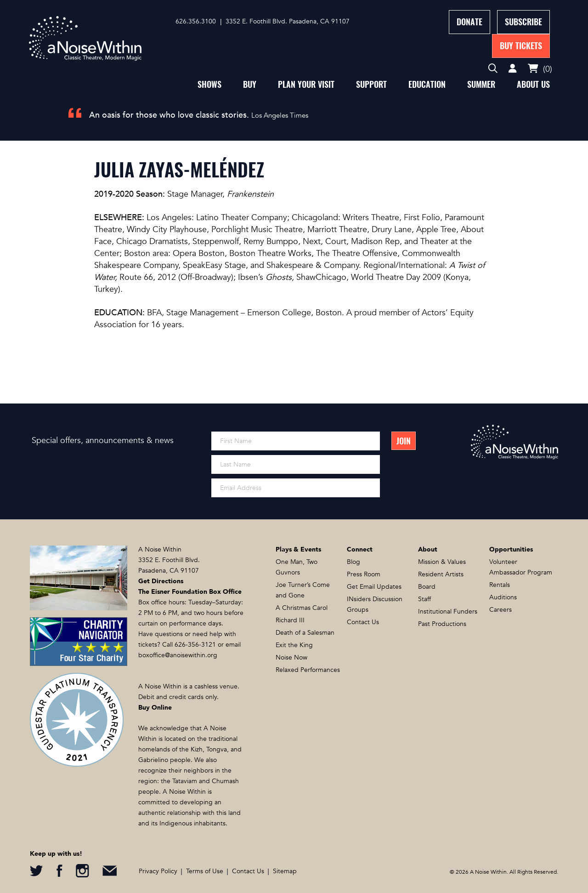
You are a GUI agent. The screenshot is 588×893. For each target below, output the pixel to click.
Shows (209, 84)
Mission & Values (442, 562)
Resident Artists (441, 574)
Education (427, 84)
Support (371, 84)
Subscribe (523, 22)
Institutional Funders (448, 611)
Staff (424, 599)
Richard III (290, 620)
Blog (353, 562)
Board (427, 587)
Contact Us (363, 622)
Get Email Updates (374, 587)
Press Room (364, 574)
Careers (500, 610)
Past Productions (442, 624)
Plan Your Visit (306, 84)
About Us (533, 84)
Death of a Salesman (305, 633)
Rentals (500, 585)
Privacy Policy (158, 871)
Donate (469, 22)
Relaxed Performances (308, 670)
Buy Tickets (521, 46)
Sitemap (285, 871)
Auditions (503, 597)
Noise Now (291, 657)
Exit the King (294, 645)
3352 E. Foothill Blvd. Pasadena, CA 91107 (288, 21)
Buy (250, 84)
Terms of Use (205, 871)
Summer (481, 84)
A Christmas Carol (302, 608)
